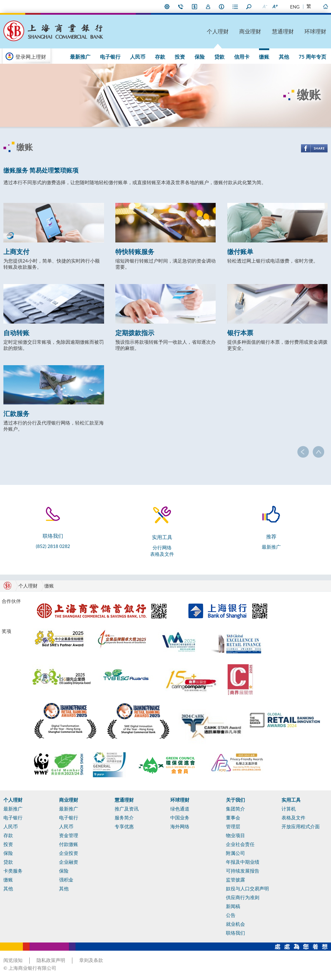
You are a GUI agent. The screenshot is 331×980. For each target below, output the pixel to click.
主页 (325, 6)
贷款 (219, 57)
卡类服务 (13, 871)
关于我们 (235, 800)
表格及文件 (162, 554)
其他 (284, 57)
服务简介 (124, 818)
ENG (295, 7)
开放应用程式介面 (301, 827)
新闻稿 (233, 906)
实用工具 (291, 800)
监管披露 (235, 880)
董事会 (233, 818)
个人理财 (218, 31)
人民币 (138, 57)
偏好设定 (167, 6)
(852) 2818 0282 (53, 546)
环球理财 (315, 31)
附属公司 (235, 853)
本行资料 (222, 6)
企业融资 (69, 862)
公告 (231, 915)
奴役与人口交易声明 (247, 889)
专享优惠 (124, 827)
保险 (200, 57)
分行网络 (162, 548)
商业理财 (250, 31)
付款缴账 (69, 844)
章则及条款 (91, 960)
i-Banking (195, 6)
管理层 (233, 827)
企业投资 (69, 853)
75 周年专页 (312, 57)
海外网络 (180, 827)
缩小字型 (264, 6)
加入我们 (208, 6)
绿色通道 (180, 809)
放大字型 (275, 6)
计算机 (289, 809)
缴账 (264, 57)
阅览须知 (13, 960)
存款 (160, 57)
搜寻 (249, 6)
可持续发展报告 (243, 871)
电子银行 (110, 57)
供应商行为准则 (243, 897)
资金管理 (69, 835)
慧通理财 (283, 31)
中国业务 (180, 818)
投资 (180, 57)
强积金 (66, 880)
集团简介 (235, 809)
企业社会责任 (240, 844)
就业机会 (235, 924)
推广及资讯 (127, 809)
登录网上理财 (31, 57)
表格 (235, 6)
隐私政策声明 (51, 960)
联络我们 (181, 6)
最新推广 (80, 57)
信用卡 (242, 57)
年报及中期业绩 (243, 862)
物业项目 (235, 835)
